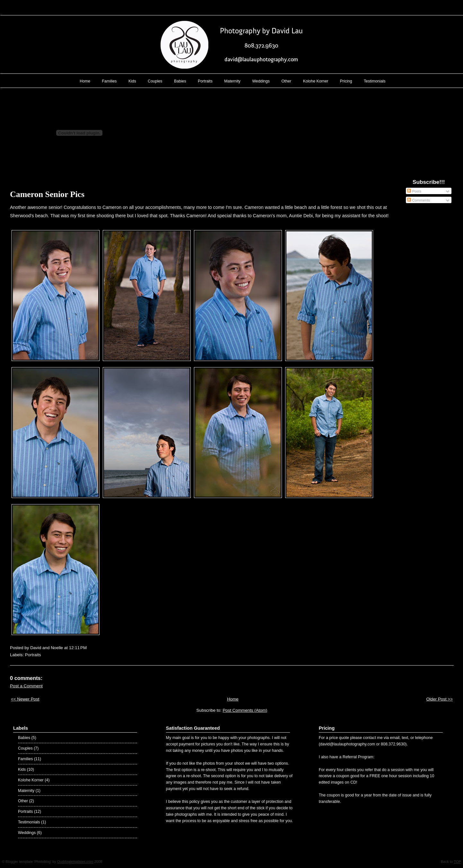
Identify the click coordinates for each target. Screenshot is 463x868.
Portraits (205, 81)
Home (85, 81)
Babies (180, 81)
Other (286, 81)
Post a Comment (26, 686)
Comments (419, 200)
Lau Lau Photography (232, 6)
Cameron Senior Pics (47, 194)
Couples (155, 81)
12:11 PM (78, 648)
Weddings (261, 81)
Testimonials (375, 81)
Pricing (346, 81)
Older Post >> (439, 699)
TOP (457, 862)
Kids (132, 81)
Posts (414, 191)
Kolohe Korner (316, 81)
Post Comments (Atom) (245, 710)
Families (109, 81)
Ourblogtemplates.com (75, 862)
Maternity (232, 81)
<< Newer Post (25, 699)
